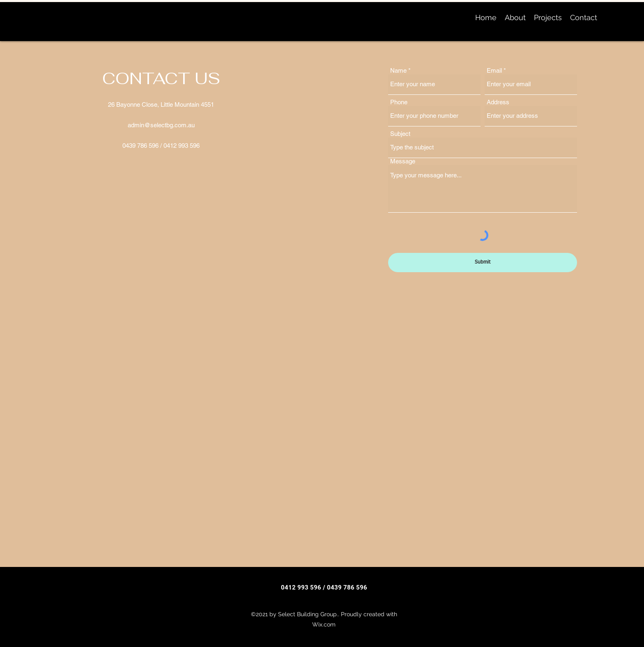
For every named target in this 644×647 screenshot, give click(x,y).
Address (498, 102)
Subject (400, 134)
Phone (399, 102)
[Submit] (483, 263)
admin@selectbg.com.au (161, 125)
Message (403, 161)
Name (398, 70)
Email (494, 70)
